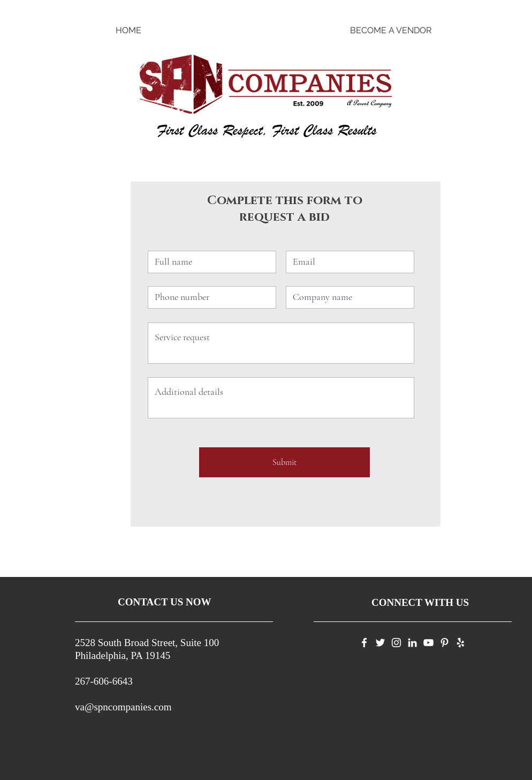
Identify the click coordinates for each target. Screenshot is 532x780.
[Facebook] (364, 643)
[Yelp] (461, 643)
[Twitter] (380, 643)
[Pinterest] (444, 643)
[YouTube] (428, 643)
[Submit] (284, 462)
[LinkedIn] (412, 643)
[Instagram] (396, 643)
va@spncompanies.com (123, 707)
